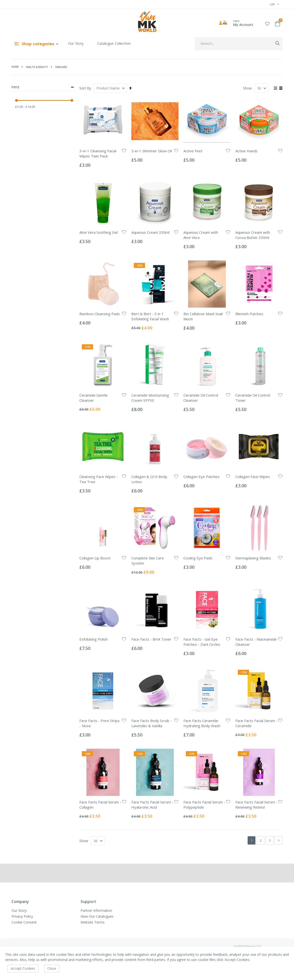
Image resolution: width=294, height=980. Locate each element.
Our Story (76, 43)
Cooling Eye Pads (198, 558)
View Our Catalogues (97, 916)
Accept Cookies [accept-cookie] (23, 968)
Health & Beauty (37, 67)
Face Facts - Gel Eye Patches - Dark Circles (202, 642)
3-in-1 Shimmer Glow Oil (152, 151)
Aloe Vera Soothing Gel (99, 232)
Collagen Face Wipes (253, 477)
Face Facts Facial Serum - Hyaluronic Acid (152, 805)
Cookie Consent (24, 922)
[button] (267, 23)
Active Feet (193, 151)
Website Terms (93, 922)
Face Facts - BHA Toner (151, 639)
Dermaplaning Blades (253, 558)
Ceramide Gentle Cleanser (94, 398)
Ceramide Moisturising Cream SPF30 (150, 398)
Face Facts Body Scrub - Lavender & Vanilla (152, 723)
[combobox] (239, 44)
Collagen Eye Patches (201, 477)
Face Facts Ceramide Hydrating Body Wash (202, 723)
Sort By (85, 88)
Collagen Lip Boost (95, 558)
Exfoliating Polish (94, 639)
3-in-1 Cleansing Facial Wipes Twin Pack (98, 153)
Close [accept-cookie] (52, 968)
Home (15, 67)
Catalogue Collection (114, 43)
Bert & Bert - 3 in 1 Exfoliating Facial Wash (150, 316)
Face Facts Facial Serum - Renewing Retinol (256, 805)
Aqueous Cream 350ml (150, 232)
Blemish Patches (249, 314)
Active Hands (247, 151)
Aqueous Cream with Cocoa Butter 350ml (253, 235)
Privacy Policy (22, 916)
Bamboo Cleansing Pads (100, 314)
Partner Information (96, 910)
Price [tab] (43, 87)
